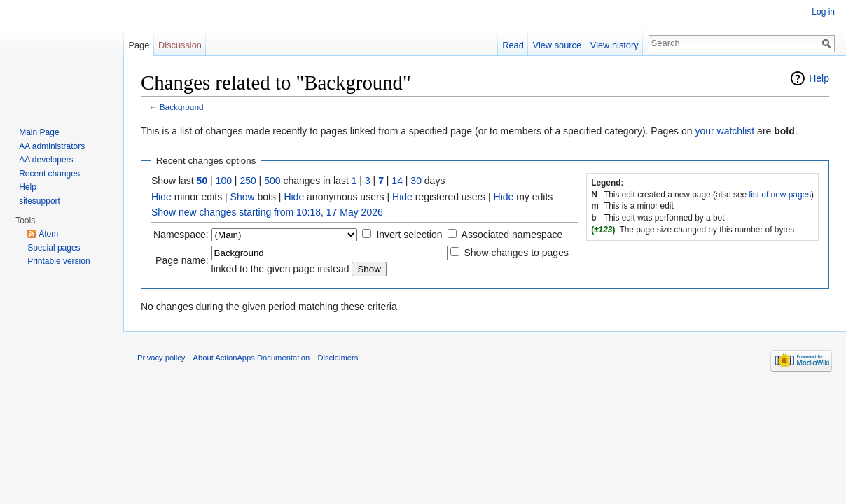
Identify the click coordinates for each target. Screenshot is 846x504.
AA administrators (52, 146)
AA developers (46, 160)
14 (397, 181)
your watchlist (724, 131)
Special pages (54, 248)
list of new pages (781, 195)
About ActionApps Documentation (252, 358)
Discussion (180, 45)
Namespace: (181, 234)
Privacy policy (161, 358)
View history (615, 45)
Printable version (58, 261)
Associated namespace (512, 234)
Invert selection (409, 234)
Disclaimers (338, 358)
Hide (161, 197)
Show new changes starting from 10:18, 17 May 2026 (267, 212)
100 (224, 181)
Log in (823, 12)
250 (248, 181)
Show (243, 197)
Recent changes (49, 174)
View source (557, 45)
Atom (48, 234)
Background (182, 107)
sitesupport (40, 201)
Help (819, 78)
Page (139, 45)
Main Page (39, 132)
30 (416, 181)
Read (513, 45)
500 (272, 181)
